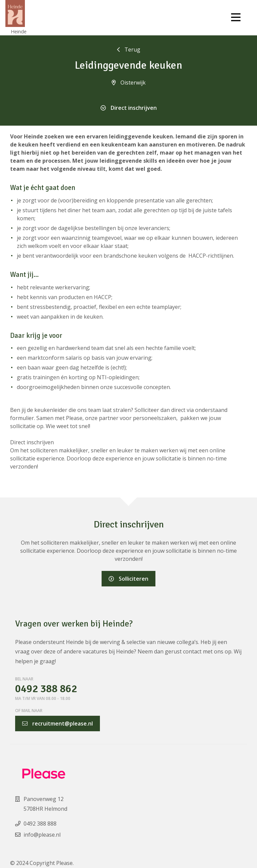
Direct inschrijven (129, 108)
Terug (129, 50)
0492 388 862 (46, 689)
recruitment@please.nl (58, 724)
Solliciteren (128, 579)
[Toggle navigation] (236, 18)
